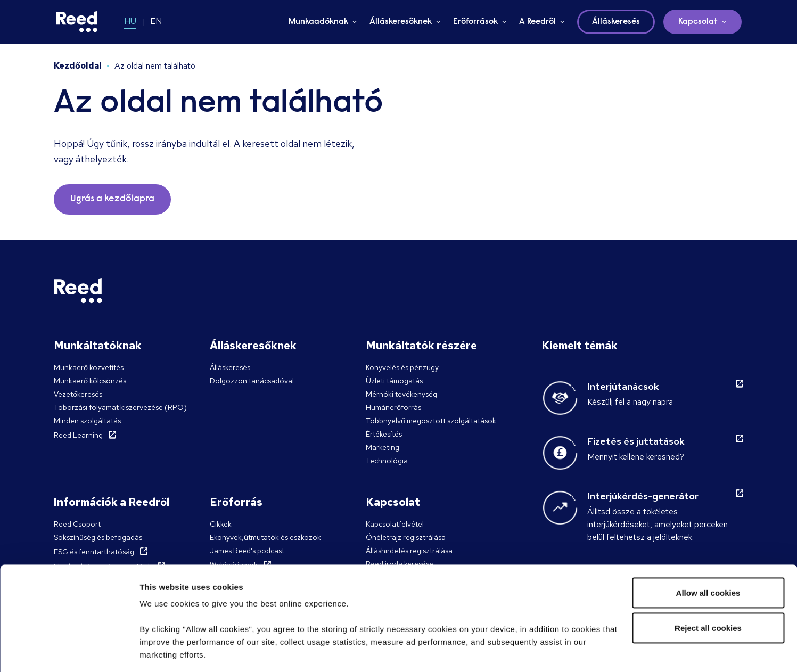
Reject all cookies (708, 558)
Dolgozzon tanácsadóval (252, 381)
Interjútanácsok (623, 386)
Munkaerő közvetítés (89, 367)
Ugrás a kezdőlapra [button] (112, 199)
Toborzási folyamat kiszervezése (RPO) (120, 407)
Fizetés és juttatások (636, 441)
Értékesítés (384, 434)
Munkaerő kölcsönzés (90, 381)
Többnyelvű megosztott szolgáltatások (431, 421)
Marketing (383, 447)
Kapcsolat (698, 22)
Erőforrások (475, 22)
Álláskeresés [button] (616, 22)
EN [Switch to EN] (156, 21)
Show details (164, 651)
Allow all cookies (708, 523)
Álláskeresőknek (401, 22)
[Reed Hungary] (77, 22)
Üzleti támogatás (394, 381)
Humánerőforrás (393, 407)
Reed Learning (78, 435)
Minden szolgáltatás (87, 421)
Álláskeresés (230, 367)
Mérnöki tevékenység (401, 394)
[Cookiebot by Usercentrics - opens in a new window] (69, 651)
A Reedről (537, 22)
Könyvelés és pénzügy (402, 367)
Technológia (387, 461)
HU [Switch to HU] (130, 21)
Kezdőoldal (78, 66)
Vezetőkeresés (78, 394)
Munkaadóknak (318, 22)
